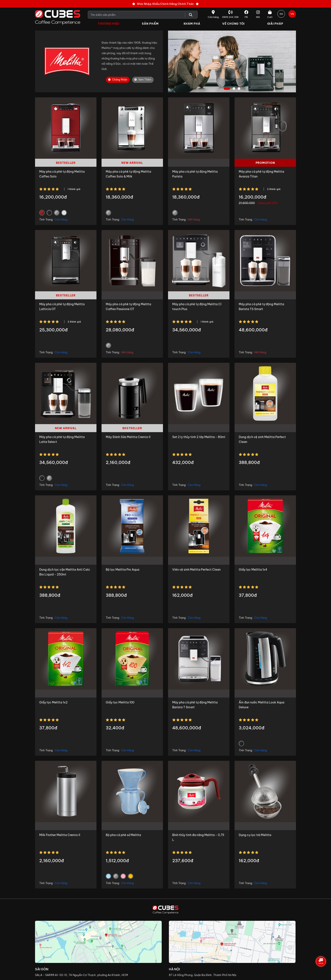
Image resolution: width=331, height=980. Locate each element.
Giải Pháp (275, 24)
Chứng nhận (118, 80)
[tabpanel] (232, 61)
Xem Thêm (143, 80)
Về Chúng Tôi (233, 24)
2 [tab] (234, 89)
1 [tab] (227, 89)
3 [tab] (239, 89)
